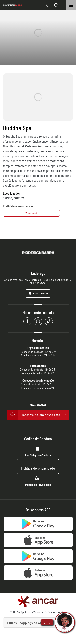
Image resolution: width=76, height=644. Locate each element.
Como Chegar (38, 293)
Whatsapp (31, 213)
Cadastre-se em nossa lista (38, 415)
